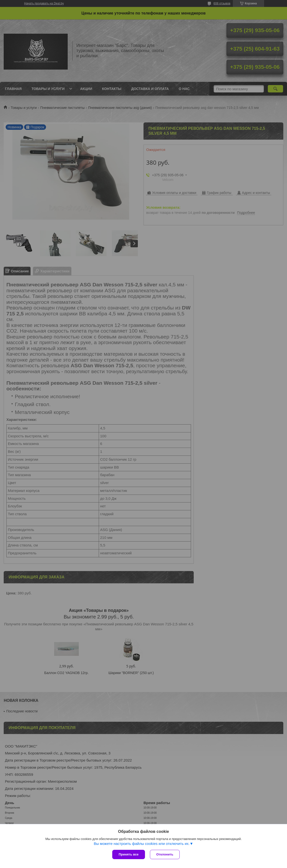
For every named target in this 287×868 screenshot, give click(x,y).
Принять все (129, 854)
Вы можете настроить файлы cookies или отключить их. (142, 844)
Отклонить (165, 854)
